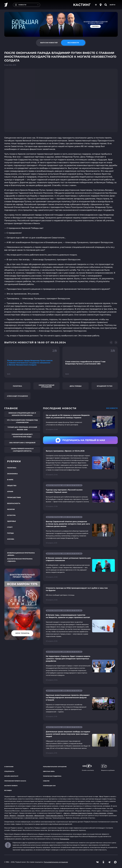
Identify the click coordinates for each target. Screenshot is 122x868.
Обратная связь (49, 771)
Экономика (12, 474)
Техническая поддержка (52, 776)
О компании (9, 767)
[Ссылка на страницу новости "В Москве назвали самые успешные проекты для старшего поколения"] (80, 565)
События (46, 781)
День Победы (76, 386)
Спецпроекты (9, 771)
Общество (12, 486)
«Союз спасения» (100, 813)
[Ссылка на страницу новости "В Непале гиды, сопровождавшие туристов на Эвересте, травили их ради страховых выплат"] (80, 626)
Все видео (8, 790)
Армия (10, 491)
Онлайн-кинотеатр (11, 776)
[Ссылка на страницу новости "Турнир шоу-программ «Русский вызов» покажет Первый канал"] (80, 496)
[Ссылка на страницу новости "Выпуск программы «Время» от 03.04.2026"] (80, 463)
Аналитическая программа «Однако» (20, 560)
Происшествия (14, 497)
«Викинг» (13, 816)
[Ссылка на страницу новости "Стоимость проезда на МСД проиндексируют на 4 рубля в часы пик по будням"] (80, 594)
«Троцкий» (21, 816)
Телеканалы (65, 839)
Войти (113, 5)
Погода (10, 533)
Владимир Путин (105, 386)
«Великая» (29, 816)
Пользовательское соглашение (55, 767)
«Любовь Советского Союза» (81, 813)
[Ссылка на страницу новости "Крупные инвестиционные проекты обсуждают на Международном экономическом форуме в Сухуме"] (80, 704)
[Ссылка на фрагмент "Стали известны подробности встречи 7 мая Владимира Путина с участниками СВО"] (90, 362)
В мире (10, 480)
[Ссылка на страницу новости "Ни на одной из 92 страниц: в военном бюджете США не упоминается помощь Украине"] (80, 422)
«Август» (67, 813)
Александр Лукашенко (17, 396)
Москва (11, 539)
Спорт (10, 527)
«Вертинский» (39, 816)
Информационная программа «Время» (21, 554)
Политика (17, 386)
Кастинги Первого (11, 786)
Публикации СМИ (49, 786)
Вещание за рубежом (108, 768)
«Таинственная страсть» (54, 816)
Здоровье (11, 521)
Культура (11, 515)
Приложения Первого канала (15, 781)
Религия (11, 509)
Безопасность (14, 503)
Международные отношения (47, 386)
